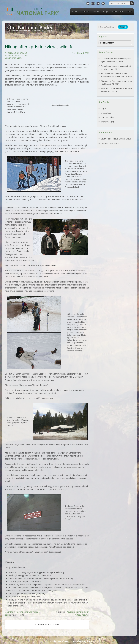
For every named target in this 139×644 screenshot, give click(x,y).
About (130, 11)
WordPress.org (107, 122)
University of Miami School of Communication (73, 641)
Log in (104, 109)
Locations (85, 11)
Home (74, 11)
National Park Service (110, 143)
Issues (96, 11)
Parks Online (118, 11)
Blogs (106, 11)
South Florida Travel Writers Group (116, 139)
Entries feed (106, 113)
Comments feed (108, 117)
